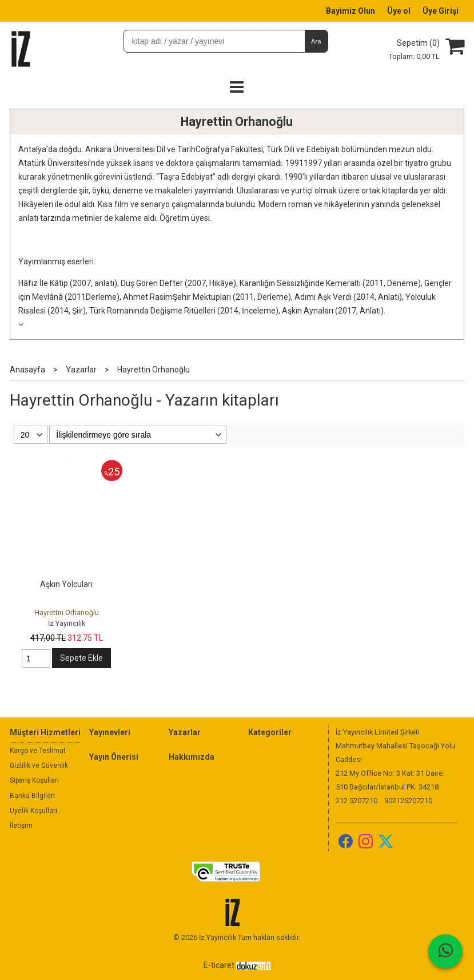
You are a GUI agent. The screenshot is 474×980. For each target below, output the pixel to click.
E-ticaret (219, 965)
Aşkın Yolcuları (66, 584)
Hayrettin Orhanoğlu (237, 122)
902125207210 (408, 801)
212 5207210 (357, 801)
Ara (316, 41)
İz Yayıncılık (67, 623)
